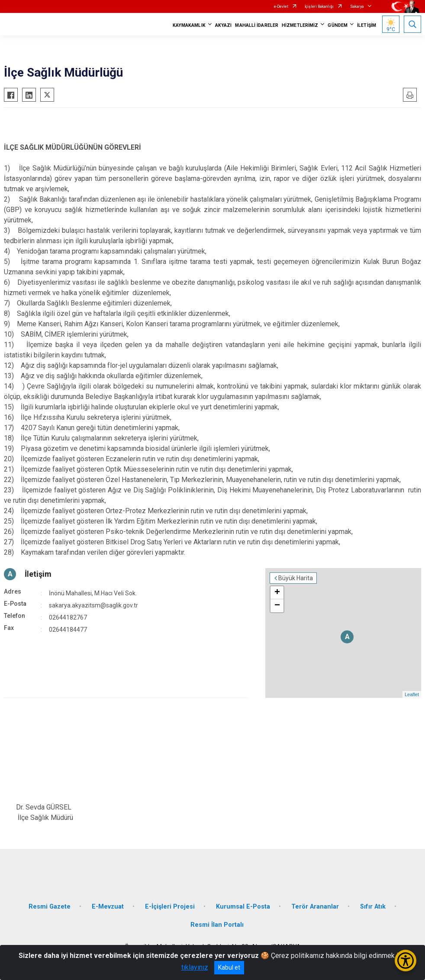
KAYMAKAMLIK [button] (189, 25)
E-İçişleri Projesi (170, 907)
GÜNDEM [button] (338, 25)
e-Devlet (281, 6)
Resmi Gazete (50, 907)
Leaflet (412, 694)
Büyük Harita (296, 578)
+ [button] (277, 593)
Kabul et (229, 967)
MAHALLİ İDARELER (257, 25)
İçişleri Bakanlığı (319, 6)
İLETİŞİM (367, 25)
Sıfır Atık (373, 907)
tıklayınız (195, 967)
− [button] (277, 606)
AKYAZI (224, 25)
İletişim (38, 574)
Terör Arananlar (315, 907)
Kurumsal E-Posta (243, 907)
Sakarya (357, 6)
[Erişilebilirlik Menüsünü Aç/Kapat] (406, 961)
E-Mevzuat (108, 907)
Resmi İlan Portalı (217, 925)
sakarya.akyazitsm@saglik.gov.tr (93, 605)
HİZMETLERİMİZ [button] (300, 25)
